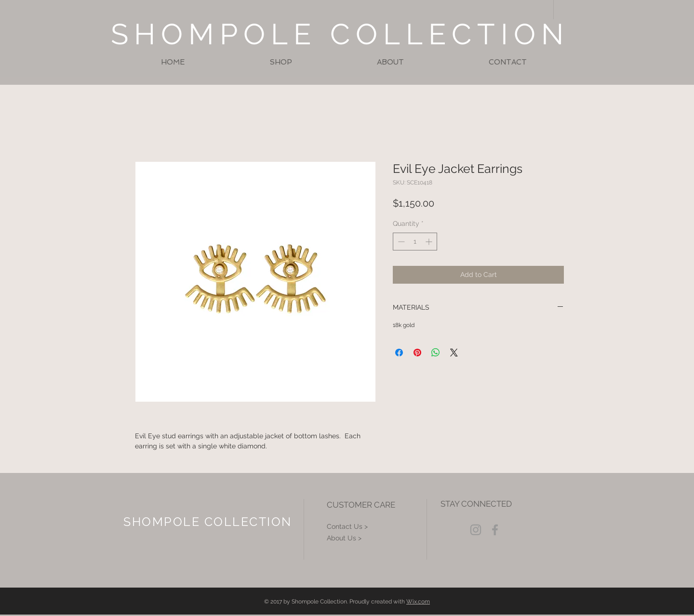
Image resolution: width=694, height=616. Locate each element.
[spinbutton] (415, 242)
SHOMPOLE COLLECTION (340, 34)
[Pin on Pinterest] (417, 353)
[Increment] (430, 242)
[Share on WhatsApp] (436, 353)
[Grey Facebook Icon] (495, 530)
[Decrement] (400, 242)
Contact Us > (347, 526)
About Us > (344, 538)
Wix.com (418, 602)
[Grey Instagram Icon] (476, 530)
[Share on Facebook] (399, 353)
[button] (281, 62)
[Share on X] (454, 353)
